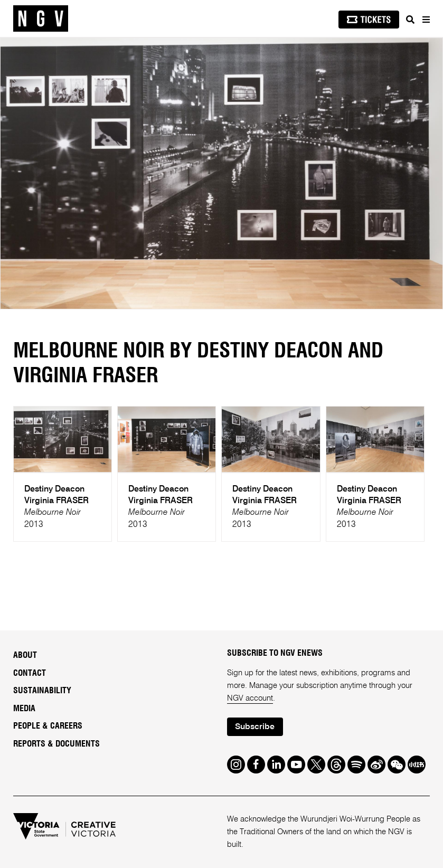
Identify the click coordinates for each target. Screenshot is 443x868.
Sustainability (42, 691)
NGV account (250, 698)
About (25, 655)
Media (24, 709)
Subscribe (255, 727)
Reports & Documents (56, 744)
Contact (30, 673)
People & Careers (48, 726)
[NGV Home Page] (41, 19)
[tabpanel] (221, 173)
